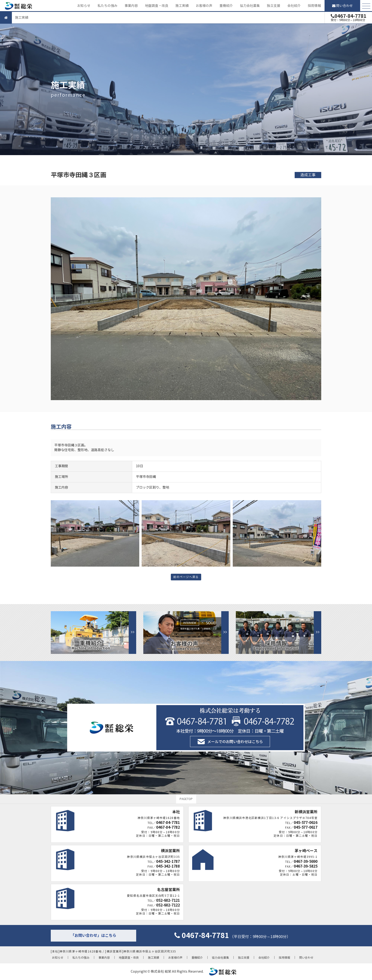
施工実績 (182, 6)
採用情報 (314, 6)
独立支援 (274, 6)
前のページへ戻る (186, 577)
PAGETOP (186, 799)
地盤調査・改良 (157, 6)
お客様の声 (204, 6)
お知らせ (84, 6)
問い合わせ (342, 6)
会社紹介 (294, 6)
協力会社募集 (250, 6)
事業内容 (131, 6)
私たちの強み (107, 6)
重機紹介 (226, 6)
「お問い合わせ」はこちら (93, 936)
